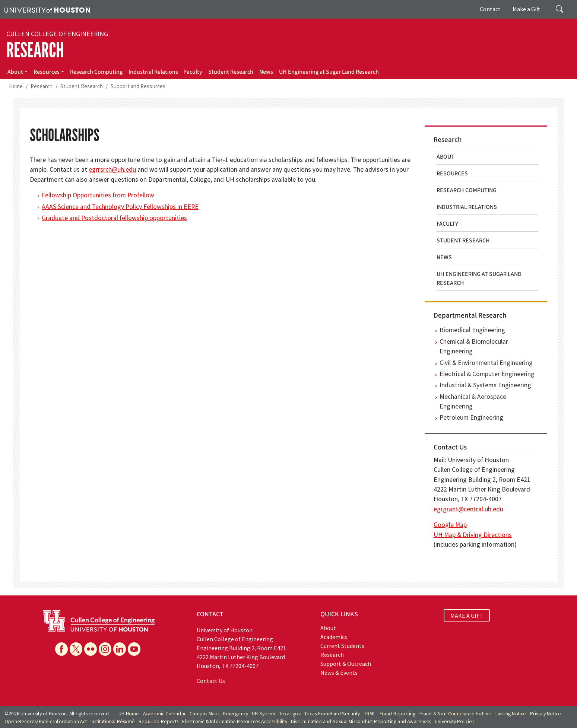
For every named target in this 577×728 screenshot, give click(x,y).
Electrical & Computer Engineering (487, 374)
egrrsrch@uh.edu (112, 169)
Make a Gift (527, 9)
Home (16, 86)
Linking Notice (511, 714)
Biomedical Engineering (472, 330)
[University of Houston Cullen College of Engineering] (99, 620)
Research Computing (96, 72)
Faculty (193, 72)
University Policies (454, 721)
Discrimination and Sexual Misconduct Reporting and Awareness (361, 721)
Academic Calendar (164, 714)
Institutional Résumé (113, 721)
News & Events (339, 673)
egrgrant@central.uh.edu (468, 509)
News (266, 72)
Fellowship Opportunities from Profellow (98, 195)
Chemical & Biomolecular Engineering (474, 346)
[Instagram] (105, 649)
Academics (334, 637)
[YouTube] (134, 649)
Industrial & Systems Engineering (485, 385)
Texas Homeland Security (332, 714)
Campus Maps (205, 714)
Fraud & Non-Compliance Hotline (456, 714)
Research (35, 50)
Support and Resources (138, 86)
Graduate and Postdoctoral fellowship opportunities (114, 218)
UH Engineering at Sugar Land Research (329, 72)
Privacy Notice (546, 714)
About (15, 72)
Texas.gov (290, 714)
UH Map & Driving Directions (473, 535)
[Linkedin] (120, 649)
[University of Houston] (47, 9)
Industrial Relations (153, 72)
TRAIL (370, 714)
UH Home (129, 714)
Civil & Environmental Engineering (486, 363)
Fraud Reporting (398, 714)
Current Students (342, 646)
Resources (47, 72)
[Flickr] (91, 649)
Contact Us (211, 681)
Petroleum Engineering (471, 417)
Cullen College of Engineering (57, 34)
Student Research (231, 72)
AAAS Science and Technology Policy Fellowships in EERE (120, 207)
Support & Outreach (346, 664)
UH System (264, 714)
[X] (76, 649)
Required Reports (158, 721)
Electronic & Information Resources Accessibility (235, 721)
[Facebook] (61, 649)
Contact (490, 9)
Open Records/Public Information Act (46, 721)
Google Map (450, 525)
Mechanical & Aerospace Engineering (473, 401)
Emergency (236, 714)
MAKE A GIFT (467, 615)
